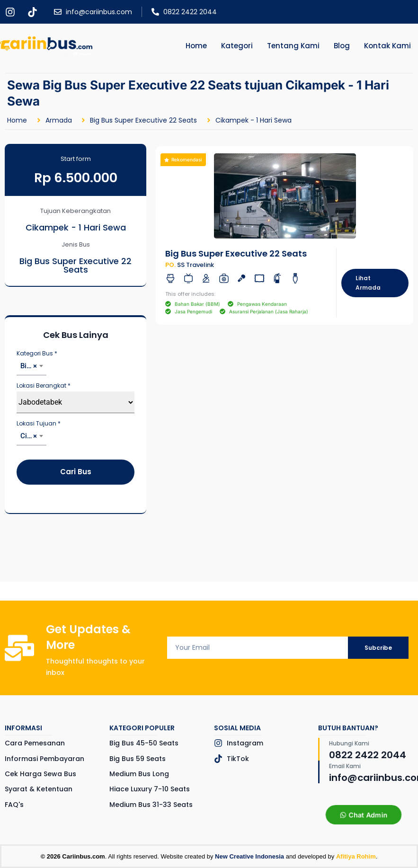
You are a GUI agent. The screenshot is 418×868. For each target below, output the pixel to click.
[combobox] (31, 367)
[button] (183, 160)
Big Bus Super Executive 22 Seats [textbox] (33, 366)
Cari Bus (76, 472)
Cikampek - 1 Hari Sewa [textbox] (33, 436)
